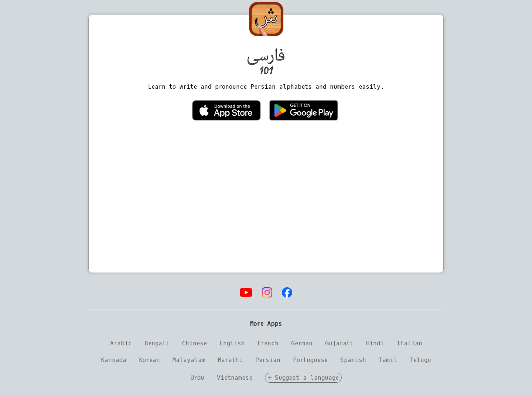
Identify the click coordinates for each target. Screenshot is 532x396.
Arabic (121, 343)
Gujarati (339, 343)
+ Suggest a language (303, 378)
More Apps (266, 324)
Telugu (420, 360)
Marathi (230, 360)
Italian (409, 343)
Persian (268, 360)
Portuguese (310, 360)
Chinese (195, 343)
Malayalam (189, 360)
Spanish (353, 360)
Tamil (388, 360)
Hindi (375, 343)
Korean (149, 360)
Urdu (197, 378)
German (302, 343)
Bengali (157, 343)
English (232, 343)
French (268, 343)
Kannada (114, 360)
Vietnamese (235, 378)
